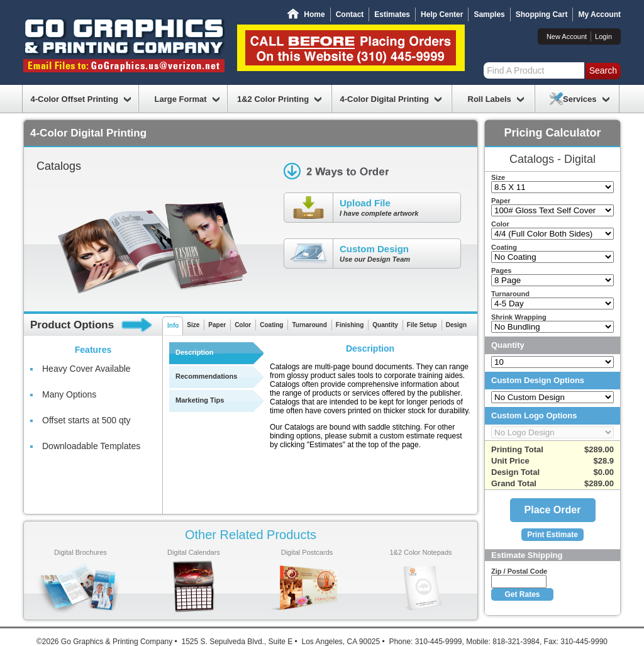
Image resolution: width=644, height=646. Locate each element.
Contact (350, 14)
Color (243, 325)
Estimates (392, 14)
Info (173, 326)
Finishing (350, 325)
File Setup (422, 325)
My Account (599, 14)
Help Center (442, 14)
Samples (489, 14)
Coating (271, 325)
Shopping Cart (542, 14)
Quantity (385, 325)
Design (456, 325)
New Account (567, 36)
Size (193, 325)
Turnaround (309, 325)
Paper (217, 325)
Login (603, 36)
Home (314, 14)
